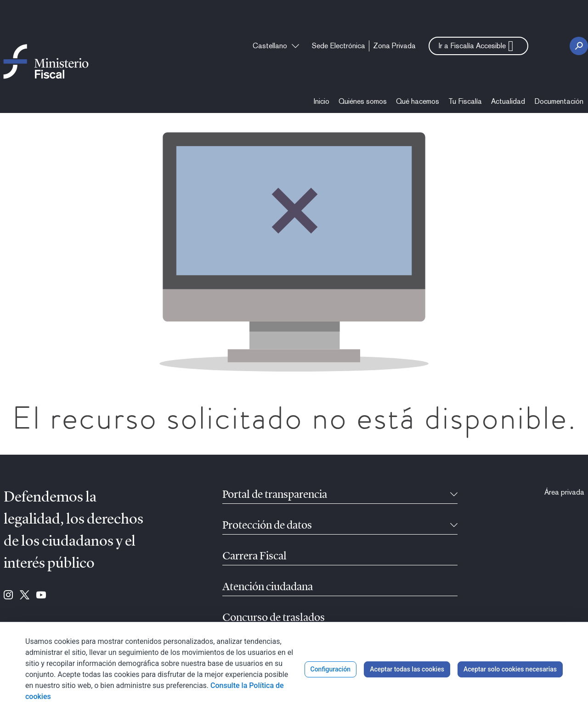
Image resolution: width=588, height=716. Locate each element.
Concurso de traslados (274, 618)
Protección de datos (267, 526)
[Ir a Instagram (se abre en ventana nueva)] (8, 596)
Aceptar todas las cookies (407, 669)
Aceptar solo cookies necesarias (510, 669)
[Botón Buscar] (579, 46)
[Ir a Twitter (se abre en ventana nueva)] (25, 596)
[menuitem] (339, 46)
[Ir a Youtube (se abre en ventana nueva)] (41, 596)
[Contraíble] (454, 495)
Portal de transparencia (275, 495)
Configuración (331, 669)
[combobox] (276, 46)
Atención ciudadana (268, 587)
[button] (478, 46)
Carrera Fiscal (254, 557)
